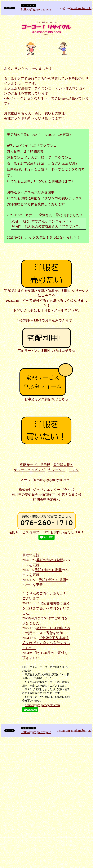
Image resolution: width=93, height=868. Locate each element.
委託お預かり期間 (50, 560)
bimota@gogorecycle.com (42, 705)
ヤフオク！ (57, 470)
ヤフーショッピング (29, 470)
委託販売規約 (63, 465)
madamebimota (81, 8)
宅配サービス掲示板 (35, 465)
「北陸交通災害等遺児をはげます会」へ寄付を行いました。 (46, 608)
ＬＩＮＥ (44, 310)
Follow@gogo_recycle (36, 9)
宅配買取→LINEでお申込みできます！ (46, 320)
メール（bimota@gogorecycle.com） (46, 480)
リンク (74, 470)
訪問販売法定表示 (46, 500)
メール (59, 310)
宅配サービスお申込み (53, 628)
